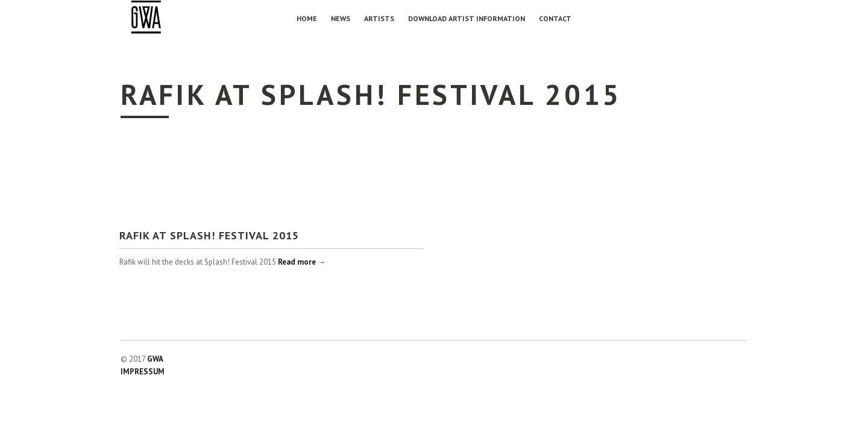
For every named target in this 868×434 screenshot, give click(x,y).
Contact (555, 18)
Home (307, 18)
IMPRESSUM (143, 372)
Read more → (302, 262)
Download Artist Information (467, 18)
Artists (379, 18)
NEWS (341, 18)
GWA (155, 359)
